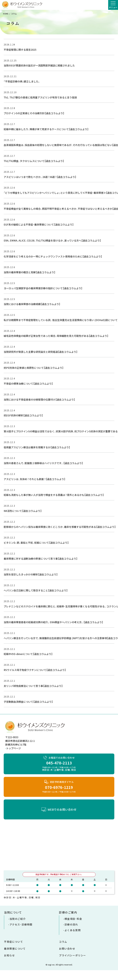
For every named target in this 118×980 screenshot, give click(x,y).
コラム (63, 942)
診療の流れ (71, 924)
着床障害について (15, 949)
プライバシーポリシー (73, 955)
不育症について (13, 942)
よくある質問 (73, 930)
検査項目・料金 (73, 919)
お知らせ (9, 955)
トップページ (14, 748)
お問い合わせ (67, 949)
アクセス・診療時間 (21, 924)
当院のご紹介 (18, 919)
